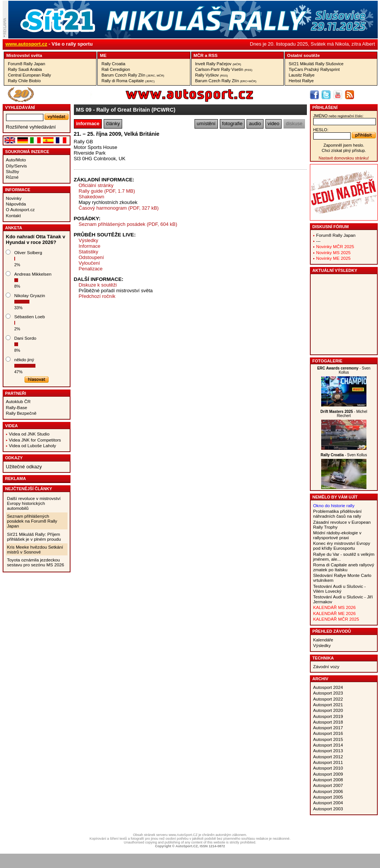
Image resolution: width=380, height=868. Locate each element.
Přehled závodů (332, 631)
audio (255, 123)
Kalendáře (323, 640)
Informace (18, 190)
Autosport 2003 (328, 809)
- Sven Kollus (344, 370)
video (274, 123)
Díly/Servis (17, 166)
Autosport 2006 (328, 791)
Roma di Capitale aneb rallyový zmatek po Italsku (344, 567)
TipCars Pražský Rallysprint (314, 69)
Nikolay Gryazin (30, 295)
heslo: (321, 130)
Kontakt (14, 215)
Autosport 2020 (328, 710)
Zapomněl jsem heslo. (344, 145)
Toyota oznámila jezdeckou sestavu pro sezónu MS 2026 (36, 562)
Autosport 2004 (328, 803)
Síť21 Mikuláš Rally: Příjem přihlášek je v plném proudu (34, 537)
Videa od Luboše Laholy (33, 446)
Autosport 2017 (328, 728)
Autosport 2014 (328, 745)
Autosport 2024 (328, 687)
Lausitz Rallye (302, 75)
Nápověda (16, 204)
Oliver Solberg (28, 252)
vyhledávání (20, 107)
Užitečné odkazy (24, 467)
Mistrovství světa (24, 55)
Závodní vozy (326, 666)
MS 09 (84, 110)
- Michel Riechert (344, 414)
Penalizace (91, 269)
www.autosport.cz (27, 44)
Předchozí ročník (97, 296)
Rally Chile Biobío (24, 81)
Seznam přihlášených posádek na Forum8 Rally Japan (32, 521)
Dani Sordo (25, 338)
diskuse (294, 123)
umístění (206, 123)
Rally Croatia (113, 64)
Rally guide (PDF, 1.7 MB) (107, 191)
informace (88, 123)
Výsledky (89, 240)
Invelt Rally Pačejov (218, 64)
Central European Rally (29, 75)
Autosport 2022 (328, 699)
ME (103, 55)
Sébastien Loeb (30, 317)
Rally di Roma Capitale (128, 81)
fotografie (232, 123)
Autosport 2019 (328, 716)
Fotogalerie (328, 361)
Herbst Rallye (301, 81)
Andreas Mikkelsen (33, 274)
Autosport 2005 (328, 797)
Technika (323, 658)
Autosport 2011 (328, 762)
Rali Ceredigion (116, 69)
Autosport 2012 (328, 757)
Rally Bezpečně (21, 413)
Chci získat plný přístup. (344, 150)
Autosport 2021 (328, 705)
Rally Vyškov (212, 75)
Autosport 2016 (328, 733)
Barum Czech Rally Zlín (133, 75)
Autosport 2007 (328, 785)
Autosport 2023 (328, 693)
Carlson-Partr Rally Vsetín (224, 69)
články (113, 123)
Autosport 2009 (328, 774)
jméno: (338, 116)
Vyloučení (90, 263)
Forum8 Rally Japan (27, 64)
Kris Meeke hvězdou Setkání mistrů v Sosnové (35, 549)
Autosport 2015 (328, 739)
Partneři (16, 393)
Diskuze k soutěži (98, 285)
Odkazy (14, 458)
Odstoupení (91, 257)
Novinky (14, 198)
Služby (13, 171)
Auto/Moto (16, 160)
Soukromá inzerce (27, 152)
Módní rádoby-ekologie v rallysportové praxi (337, 535)
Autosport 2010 (328, 768)
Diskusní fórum (331, 227)
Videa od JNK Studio (29, 434)
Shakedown (92, 197)
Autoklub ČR (18, 401)
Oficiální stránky (96, 185)
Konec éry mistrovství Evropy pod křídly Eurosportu (342, 546)
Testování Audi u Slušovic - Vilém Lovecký (340, 589)
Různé (12, 177)
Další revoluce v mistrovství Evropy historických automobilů (34, 503)
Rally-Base (17, 407)
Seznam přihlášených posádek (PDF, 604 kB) (128, 224)
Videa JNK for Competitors (35, 440)
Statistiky (89, 252)
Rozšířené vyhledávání (31, 127)
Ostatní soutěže (304, 55)
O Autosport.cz (21, 209)
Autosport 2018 (328, 722)
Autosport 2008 (328, 780)
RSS (213, 55)
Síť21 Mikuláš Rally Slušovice (316, 64)
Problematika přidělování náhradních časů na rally (338, 514)
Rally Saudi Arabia (25, 69)
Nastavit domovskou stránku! (344, 158)
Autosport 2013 (328, 751)
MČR (198, 55)
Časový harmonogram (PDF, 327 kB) (119, 208)
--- (319, 241)
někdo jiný (24, 360)
